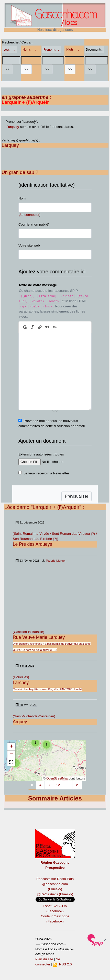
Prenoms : (51, 49)
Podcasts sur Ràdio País (55, 879)
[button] (16, 763)
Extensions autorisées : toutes (41, 454)
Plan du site (44, 959)
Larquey (10, 145)
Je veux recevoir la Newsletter (47, 473)
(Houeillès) (21, 677)
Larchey (21, 683)
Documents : (95, 49)
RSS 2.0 (62, 964)
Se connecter (30, 215)
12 (58, 785)
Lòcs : (9, 49)
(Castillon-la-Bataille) (29, 632)
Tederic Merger (56, 560)
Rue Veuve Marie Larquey (39, 637)
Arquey (20, 722)
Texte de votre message (38, 285)
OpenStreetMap (57, 778)
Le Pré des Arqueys (32, 544)
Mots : (73, 49)
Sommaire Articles (55, 798)
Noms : (29, 49)
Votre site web (29, 245)
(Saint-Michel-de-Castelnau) (34, 716)
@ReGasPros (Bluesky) (55, 894)
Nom (22, 198)
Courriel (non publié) (34, 224)
